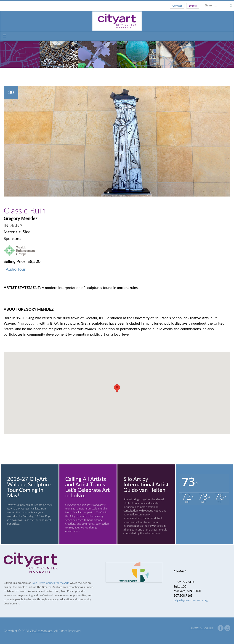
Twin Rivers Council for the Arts (50, 583)
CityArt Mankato (41, 631)
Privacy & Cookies (201, 628)
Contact (177, 6)
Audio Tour (16, 269)
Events (193, 6)
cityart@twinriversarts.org (191, 600)
